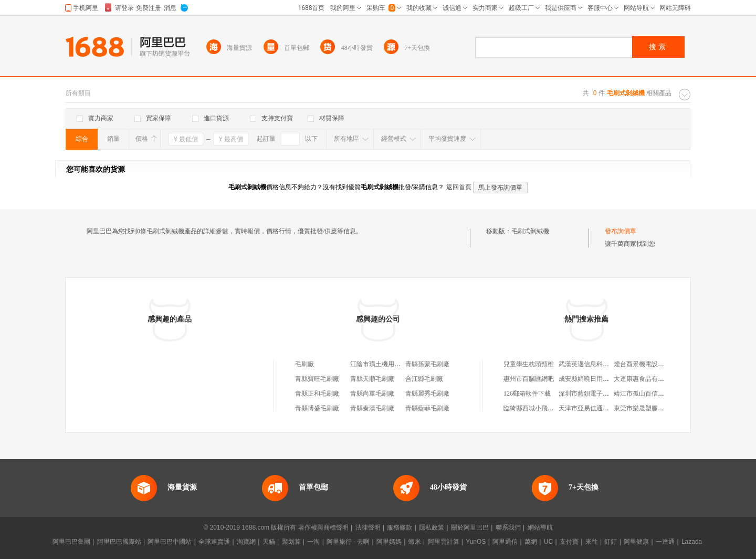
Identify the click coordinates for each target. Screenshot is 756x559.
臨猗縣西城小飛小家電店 (538, 408)
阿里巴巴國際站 (119, 542)
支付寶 (569, 542)
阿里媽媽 (389, 542)
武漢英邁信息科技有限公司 (596, 364)
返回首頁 (459, 187)
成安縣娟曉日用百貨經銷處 (596, 379)
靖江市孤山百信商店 (642, 394)
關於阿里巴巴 (470, 527)
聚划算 (291, 542)
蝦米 (415, 542)
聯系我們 (508, 527)
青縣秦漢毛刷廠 (372, 408)
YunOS (476, 542)
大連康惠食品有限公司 (645, 379)
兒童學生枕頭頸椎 (529, 364)
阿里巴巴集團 (71, 542)
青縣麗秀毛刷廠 (427, 394)
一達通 (665, 542)
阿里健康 (636, 542)
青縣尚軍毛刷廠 (372, 394)
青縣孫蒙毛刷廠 (427, 364)
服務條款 (400, 527)
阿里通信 (505, 542)
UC (548, 542)
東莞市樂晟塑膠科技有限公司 (655, 408)
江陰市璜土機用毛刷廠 (382, 364)
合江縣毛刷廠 (424, 379)
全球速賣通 (214, 542)
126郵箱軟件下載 (527, 394)
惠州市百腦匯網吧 (529, 379)
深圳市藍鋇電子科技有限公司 (600, 394)
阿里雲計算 (444, 542)
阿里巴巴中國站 (170, 542)
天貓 (269, 542)
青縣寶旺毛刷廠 (317, 379)
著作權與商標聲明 (323, 527)
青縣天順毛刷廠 (372, 379)
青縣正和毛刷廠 (317, 394)
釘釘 (611, 542)
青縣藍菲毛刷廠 (427, 408)
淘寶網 (246, 542)
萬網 (531, 542)
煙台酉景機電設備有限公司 (652, 364)
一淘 (313, 542)
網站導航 (540, 527)
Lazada (692, 542)
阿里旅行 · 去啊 (348, 542)
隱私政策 (432, 527)
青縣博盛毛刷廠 (317, 408)
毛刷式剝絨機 (530, 231)
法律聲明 (368, 527)
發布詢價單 (621, 231)
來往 (592, 542)
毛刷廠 (304, 364)
